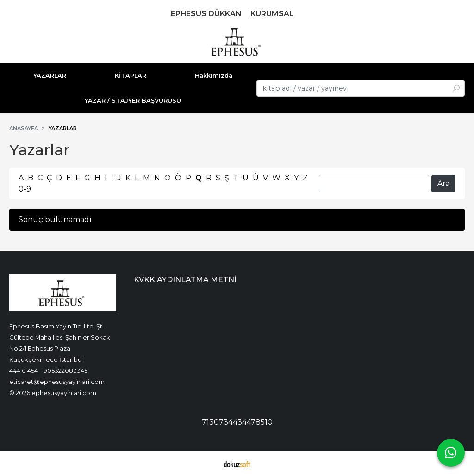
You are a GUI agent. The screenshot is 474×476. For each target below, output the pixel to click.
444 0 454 (24, 371)
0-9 (25, 189)
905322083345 (65, 371)
